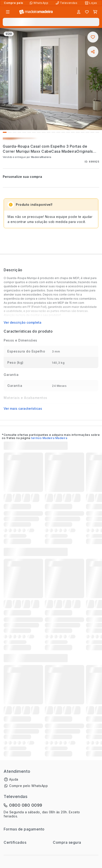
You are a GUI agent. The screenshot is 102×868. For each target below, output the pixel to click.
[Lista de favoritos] (87, 12)
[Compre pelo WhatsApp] (39, 3)
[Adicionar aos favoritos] (93, 37)
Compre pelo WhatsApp (28, 786)
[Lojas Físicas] (91, 3)
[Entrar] (79, 12)
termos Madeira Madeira (49, 438)
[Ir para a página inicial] (36, 12)
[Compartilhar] (93, 52)
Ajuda (14, 779)
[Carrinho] (95, 12)
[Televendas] (67, 3)
